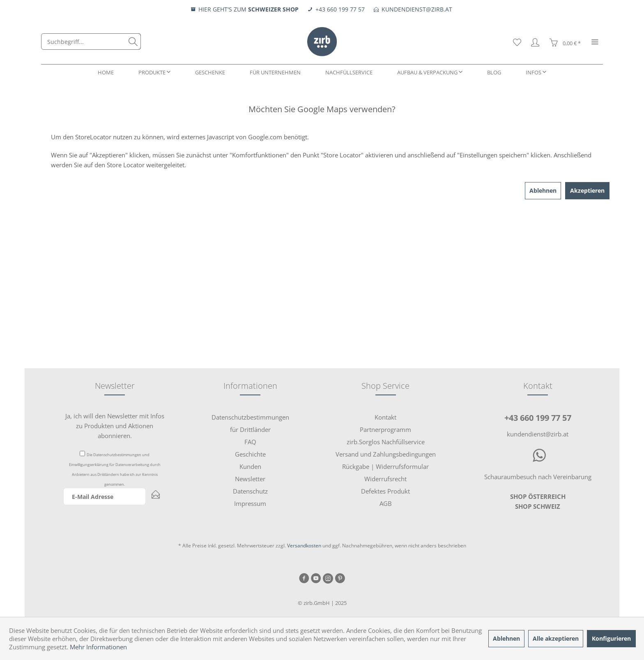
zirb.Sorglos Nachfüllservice (386, 442)
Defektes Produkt (385, 491)
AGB (386, 503)
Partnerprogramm (385, 429)
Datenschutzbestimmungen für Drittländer (250, 423)
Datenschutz (250, 491)
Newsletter (250, 479)
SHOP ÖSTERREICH (538, 496)
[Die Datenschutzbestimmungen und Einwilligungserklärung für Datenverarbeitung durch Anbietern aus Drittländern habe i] (82, 453)
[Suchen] (133, 42)
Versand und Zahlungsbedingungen (386, 454)
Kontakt (385, 417)
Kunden (250, 466)
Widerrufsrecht (385, 479)
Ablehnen (543, 190)
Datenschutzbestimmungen (117, 455)
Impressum (250, 503)
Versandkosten (304, 546)
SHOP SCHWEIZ (538, 506)
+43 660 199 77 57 (538, 418)
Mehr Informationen (98, 647)
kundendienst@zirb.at (538, 434)
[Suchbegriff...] (91, 42)
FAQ (250, 442)
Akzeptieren (587, 190)
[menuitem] (91, 42)
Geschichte (250, 454)
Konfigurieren (611, 638)
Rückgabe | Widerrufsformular (385, 466)
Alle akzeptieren (556, 638)
